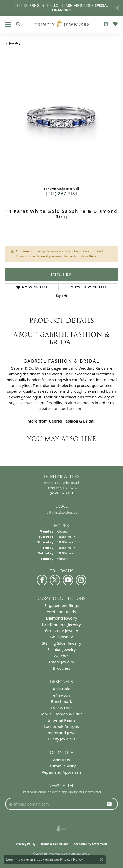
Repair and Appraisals (61, 772)
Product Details (62, 320)
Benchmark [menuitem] (62, 701)
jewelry (15, 43)
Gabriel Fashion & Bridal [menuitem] (62, 714)
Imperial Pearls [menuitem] (62, 720)
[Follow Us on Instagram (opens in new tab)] (81, 580)
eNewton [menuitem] (62, 695)
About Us (62, 760)
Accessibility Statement (90, 844)
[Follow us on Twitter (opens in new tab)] (55, 580)
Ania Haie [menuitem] (62, 689)
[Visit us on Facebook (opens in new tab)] (42, 580)
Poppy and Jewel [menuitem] (61, 733)
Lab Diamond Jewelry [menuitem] (62, 624)
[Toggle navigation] (8, 24)
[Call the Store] (62, 493)
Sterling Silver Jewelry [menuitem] (62, 643)
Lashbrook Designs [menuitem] (62, 726)
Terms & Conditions (54, 844)
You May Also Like (62, 439)
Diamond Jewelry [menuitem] (62, 618)
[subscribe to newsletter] (109, 804)
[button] (18, 24)
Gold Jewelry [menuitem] (61, 637)
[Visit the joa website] (61, 828)
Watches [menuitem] (62, 656)
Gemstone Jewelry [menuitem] (62, 630)
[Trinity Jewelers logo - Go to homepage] (62, 25)
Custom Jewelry (62, 766)
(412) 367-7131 (62, 193)
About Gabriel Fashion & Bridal (62, 338)
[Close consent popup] (101, 860)
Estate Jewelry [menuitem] (61, 662)
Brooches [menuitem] (62, 668)
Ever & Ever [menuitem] (62, 708)
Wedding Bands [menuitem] (62, 612)
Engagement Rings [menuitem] (62, 605)
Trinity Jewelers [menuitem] (62, 739)
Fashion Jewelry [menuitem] (62, 649)
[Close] (117, 8)
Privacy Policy (26, 844)
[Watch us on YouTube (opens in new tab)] (68, 580)
